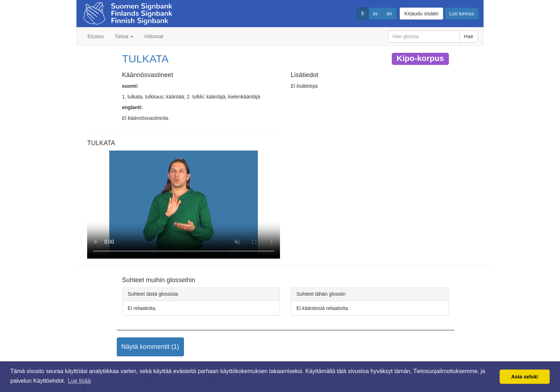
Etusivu (96, 36)
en (390, 14)
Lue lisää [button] (79, 381)
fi (363, 14)
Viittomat (154, 36)
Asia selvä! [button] (525, 377)
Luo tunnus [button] (462, 14)
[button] (150, 347)
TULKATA (146, 59)
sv (375, 14)
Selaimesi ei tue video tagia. (184, 205)
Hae (469, 36)
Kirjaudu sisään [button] (421, 14)
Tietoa (124, 36)
